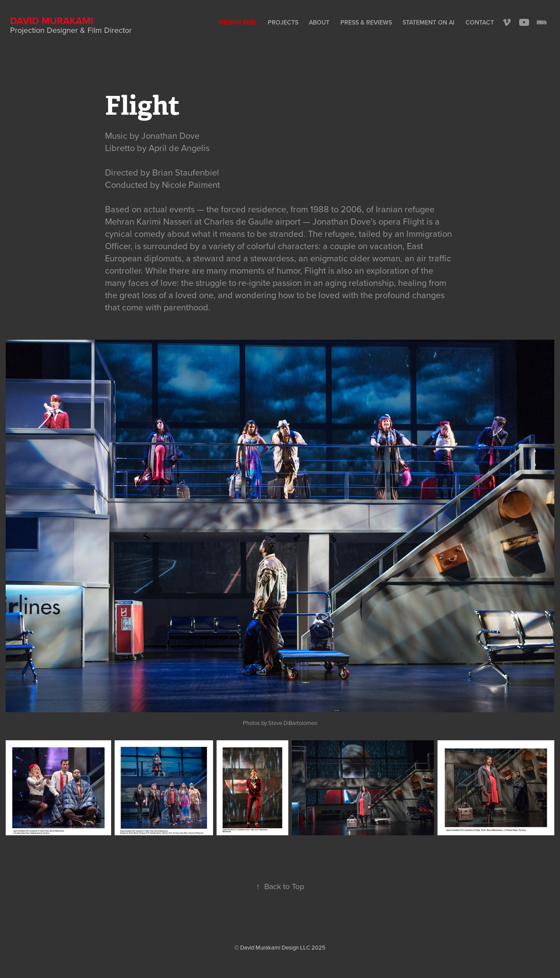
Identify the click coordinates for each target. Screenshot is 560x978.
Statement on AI (429, 22)
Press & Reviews (366, 22)
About (319, 22)
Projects (283, 22)
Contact (480, 22)
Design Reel (238, 22)
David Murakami (52, 21)
